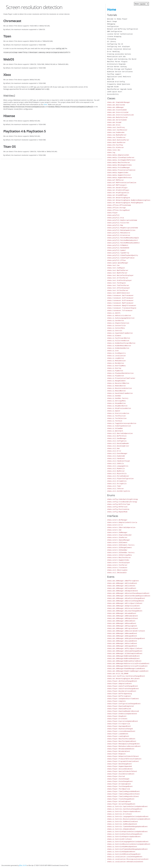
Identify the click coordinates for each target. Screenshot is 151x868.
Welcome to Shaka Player (117, 19)
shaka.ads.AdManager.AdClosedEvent (122, 588)
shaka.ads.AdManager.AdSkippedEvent (122, 636)
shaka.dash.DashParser (116, 142)
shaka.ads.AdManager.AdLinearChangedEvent (125, 611)
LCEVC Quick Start (115, 92)
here (45, 104)
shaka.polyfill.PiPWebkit (118, 245)
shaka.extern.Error (115, 525)
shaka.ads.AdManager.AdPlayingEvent (122, 626)
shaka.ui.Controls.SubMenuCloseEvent (123, 822)
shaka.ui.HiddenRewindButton (119, 346)
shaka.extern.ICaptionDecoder (119, 535)
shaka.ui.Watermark (115, 431)
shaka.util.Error (114, 451)
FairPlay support (114, 74)
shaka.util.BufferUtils (117, 436)
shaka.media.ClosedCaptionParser (121, 158)
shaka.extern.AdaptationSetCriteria (122, 522)
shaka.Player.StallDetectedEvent (121, 774)
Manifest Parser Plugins (117, 62)
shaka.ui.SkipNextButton (117, 406)
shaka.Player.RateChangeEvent (119, 764)
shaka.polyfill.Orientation (119, 235)
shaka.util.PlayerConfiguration (120, 479)
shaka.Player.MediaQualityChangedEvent (123, 744)
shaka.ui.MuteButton (116, 363)
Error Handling (113, 52)
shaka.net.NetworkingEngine (119, 198)
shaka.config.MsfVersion (117, 507)
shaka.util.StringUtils (117, 484)
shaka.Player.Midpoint (116, 754)
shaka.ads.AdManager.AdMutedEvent (121, 621)
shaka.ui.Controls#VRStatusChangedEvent (124, 854)
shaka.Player (112, 213)
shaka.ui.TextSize (115, 421)
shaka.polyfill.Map (115, 225)
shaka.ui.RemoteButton (116, 386)
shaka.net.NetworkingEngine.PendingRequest (125, 203)
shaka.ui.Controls (115, 331)
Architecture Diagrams (116, 64)
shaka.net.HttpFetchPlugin (118, 190)
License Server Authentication (120, 34)
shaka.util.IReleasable (117, 573)
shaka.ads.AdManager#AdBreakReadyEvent (123, 659)
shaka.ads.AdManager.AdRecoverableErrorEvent (126, 631)
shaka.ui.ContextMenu (116, 328)
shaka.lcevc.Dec (114, 150)
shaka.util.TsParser (116, 489)
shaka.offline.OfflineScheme (119, 205)
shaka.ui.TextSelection (117, 418)
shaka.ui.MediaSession (116, 361)
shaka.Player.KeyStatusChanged (120, 729)
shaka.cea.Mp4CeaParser (117, 135)
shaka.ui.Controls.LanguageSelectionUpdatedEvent (128, 817)
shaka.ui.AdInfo (114, 313)
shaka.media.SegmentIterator (119, 175)
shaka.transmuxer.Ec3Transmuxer (120, 300)
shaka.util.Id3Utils (116, 464)
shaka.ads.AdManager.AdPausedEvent (122, 623)
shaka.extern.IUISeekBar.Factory (121, 553)
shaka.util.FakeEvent (116, 459)
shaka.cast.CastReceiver (117, 130)
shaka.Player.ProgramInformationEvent (123, 761)
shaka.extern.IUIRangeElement (119, 548)
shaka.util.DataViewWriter (118, 446)
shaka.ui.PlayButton (116, 376)
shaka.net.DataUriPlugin (117, 188)
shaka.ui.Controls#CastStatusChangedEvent (125, 834)
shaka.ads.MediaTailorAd (117, 117)
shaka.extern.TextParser (117, 565)
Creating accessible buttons (119, 54)
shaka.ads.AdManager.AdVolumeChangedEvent (125, 651)
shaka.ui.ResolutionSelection (119, 388)
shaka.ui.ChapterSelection (118, 323)
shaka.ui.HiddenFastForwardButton (121, 343)
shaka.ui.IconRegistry (116, 353)
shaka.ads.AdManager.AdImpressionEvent (123, 606)
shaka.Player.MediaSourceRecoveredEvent (124, 746)
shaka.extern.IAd (114, 530)
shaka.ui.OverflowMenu (116, 366)
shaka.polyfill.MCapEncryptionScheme (123, 228)
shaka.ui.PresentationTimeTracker (121, 378)
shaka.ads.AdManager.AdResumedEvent (122, 633)
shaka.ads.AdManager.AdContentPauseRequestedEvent (128, 593)
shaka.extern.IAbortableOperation (121, 527)
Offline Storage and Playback (119, 69)
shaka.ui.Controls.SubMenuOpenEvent (122, 824)
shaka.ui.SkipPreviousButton (119, 408)
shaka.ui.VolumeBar (115, 428)
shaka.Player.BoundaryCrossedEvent (122, 691)
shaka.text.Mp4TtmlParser (118, 270)
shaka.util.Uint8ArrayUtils (119, 491)
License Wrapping (114, 37)
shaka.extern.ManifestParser (119, 558)
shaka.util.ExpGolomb (116, 456)
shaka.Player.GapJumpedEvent (119, 726)
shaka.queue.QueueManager (118, 263)
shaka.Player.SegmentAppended (119, 766)
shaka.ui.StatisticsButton (118, 413)
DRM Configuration (115, 32)
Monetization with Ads (116, 57)
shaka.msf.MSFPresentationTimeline (122, 183)
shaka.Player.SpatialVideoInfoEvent (122, 771)
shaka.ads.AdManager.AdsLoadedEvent (122, 641)
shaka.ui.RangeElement (116, 381)
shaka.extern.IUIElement (117, 543)
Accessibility (113, 94)
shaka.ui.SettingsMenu (116, 401)
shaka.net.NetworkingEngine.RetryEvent (123, 679)
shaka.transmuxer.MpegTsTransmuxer (122, 306)
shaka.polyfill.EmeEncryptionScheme (122, 220)
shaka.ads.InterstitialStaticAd (120, 115)
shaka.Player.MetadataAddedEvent (121, 749)
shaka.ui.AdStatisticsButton (119, 316)
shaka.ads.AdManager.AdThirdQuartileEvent (125, 648)
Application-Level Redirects (119, 77)
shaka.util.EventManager (117, 453)
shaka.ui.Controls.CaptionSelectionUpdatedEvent (127, 807)
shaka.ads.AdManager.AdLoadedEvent (122, 613)
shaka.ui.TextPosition (116, 416)
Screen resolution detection (119, 49)
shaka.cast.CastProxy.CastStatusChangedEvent (126, 676)
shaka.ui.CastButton (116, 321)
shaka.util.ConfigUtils (117, 441)
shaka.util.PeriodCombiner (118, 476)
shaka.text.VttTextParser (118, 290)
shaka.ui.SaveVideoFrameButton (120, 393)
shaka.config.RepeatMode (117, 512)
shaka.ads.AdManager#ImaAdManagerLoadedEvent (126, 669)
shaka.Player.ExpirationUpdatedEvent (123, 721)
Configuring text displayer (119, 47)
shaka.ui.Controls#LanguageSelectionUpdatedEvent (128, 842)
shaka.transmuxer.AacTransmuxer (120, 295)
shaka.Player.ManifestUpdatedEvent (122, 741)
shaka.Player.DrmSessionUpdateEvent (122, 714)
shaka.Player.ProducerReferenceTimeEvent (124, 759)
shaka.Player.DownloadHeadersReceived (123, 711)
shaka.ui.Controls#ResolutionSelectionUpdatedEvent (129, 844)
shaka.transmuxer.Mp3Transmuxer (120, 303)
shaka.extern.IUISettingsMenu (119, 555)
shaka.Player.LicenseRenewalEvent (121, 731)
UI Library (112, 42)
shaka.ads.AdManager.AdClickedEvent (122, 583)
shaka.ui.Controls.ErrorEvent (119, 814)
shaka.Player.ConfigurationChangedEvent (124, 704)
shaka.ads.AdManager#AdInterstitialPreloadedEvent (128, 664)
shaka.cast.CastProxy (116, 127)
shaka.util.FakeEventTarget (119, 461)
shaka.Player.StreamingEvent (119, 784)
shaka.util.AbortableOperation (120, 433)
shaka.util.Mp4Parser (116, 471)
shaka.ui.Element (114, 336)
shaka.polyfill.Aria (116, 218)
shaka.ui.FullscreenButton (118, 341)
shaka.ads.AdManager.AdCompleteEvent (123, 591)
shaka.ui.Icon (113, 351)
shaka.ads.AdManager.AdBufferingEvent (123, 581)
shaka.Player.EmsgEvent (117, 716)
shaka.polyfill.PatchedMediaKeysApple (123, 238)
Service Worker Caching (117, 67)
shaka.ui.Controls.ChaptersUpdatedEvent (124, 812)
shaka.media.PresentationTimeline (121, 170)
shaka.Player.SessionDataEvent (120, 769)
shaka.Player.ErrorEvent (117, 719)
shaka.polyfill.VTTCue (116, 260)
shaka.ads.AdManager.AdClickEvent (121, 586)
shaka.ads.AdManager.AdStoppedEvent (122, 646)
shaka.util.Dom (113, 448)
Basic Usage (112, 21)
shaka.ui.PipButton (115, 371)
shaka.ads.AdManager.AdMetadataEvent (123, 616)
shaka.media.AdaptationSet (118, 155)
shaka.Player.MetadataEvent (119, 751)
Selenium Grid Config (116, 82)
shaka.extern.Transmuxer (117, 568)
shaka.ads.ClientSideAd (117, 110)
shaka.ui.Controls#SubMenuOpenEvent (122, 847)
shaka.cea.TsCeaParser (116, 137)
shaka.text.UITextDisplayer (119, 288)
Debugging (111, 24)
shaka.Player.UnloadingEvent (119, 801)
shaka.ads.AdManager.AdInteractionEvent (124, 608)
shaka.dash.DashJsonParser (118, 140)
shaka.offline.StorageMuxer (119, 210)
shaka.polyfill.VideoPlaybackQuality (123, 255)
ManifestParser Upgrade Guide (119, 89)
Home (112, 9)
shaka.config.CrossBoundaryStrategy (122, 502)
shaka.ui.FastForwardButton (119, 338)
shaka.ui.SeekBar (114, 396)
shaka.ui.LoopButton (116, 358)
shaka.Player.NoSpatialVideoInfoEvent (123, 756)
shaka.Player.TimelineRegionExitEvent (123, 796)
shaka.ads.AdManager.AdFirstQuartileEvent (125, 603)
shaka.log (111, 153)
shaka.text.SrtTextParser (118, 278)
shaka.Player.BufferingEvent (119, 696)
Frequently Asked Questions (119, 84)
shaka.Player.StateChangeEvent (120, 781)
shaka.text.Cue (113, 265)
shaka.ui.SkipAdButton (116, 403)
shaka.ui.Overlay (114, 368)
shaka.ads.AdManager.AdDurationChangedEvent (126, 601)
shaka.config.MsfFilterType (119, 504)
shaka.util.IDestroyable (117, 570)
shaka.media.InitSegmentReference (121, 160)
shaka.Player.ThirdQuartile (119, 789)
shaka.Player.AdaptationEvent (119, 684)
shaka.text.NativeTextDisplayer (120, 275)
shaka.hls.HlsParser (116, 148)
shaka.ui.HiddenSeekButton (118, 348)
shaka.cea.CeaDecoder (116, 132)
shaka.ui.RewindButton (116, 391)
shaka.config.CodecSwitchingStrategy (123, 499)
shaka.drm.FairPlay (115, 145)
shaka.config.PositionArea (118, 509)
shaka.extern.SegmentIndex (118, 560)
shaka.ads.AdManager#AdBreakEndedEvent (123, 656)
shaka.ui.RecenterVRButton (118, 383)
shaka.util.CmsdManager (117, 438)
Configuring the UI (115, 44)
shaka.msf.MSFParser (116, 180)
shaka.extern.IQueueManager (119, 540)
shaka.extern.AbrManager (117, 520)
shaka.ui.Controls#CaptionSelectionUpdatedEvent (127, 832)
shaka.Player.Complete (116, 701)
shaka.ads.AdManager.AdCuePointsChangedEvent (126, 598)
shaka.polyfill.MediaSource (119, 233)
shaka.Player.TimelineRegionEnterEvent (123, 794)
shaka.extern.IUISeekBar (117, 550)
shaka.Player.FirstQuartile (119, 724)
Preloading (112, 39)
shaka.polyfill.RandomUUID (118, 248)
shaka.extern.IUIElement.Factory (121, 545)
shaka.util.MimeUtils (116, 469)
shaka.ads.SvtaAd (114, 122)
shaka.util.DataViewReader (118, 443)
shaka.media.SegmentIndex (118, 173)
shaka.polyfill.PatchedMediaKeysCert (123, 240)
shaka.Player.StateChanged (118, 779)
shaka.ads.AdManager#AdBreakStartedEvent (124, 661)
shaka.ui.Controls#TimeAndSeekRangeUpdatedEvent (127, 849)
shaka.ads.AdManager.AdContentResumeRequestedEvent (129, 596)
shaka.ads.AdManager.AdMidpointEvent (123, 618)
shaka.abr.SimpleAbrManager (119, 102)
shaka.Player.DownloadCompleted (120, 706)
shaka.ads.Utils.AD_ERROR (118, 674)
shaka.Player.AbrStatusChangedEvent (122, 681)
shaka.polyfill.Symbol (116, 250)
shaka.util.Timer (114, 486)
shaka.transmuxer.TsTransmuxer (120, 311)
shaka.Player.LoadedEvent (118, 734)
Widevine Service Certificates (120, 72)
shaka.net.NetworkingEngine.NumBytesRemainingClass (129, 200)
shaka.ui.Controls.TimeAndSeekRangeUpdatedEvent (127, 827)
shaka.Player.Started (116, 776)
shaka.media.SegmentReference (119, 178)
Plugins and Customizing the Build (122, 59)
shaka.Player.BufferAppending (119, 694)
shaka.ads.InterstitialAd (118, 112)
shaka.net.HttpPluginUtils (118, 193)
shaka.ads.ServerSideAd (117, 120)
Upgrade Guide (113, 87)
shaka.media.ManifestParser (119, 163)
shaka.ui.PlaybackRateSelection (120, 373)
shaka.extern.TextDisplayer (119, 563)
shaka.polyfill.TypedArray (118, 253)
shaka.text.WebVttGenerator (119, 293)
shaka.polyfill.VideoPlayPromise (121, 258)
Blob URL (111, 79)
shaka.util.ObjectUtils (117, 474)
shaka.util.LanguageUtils (118, 466)
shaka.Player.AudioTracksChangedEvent (123, 689)
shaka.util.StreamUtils (117, 481)
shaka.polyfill (113, 215)
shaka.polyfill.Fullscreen (118, 223)
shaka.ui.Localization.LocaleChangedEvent (125, 857)
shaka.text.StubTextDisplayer (119, 280)
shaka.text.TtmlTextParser (118, 285)
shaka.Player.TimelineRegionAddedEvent (123, 791)
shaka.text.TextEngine (116, 283)
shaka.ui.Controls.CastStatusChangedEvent (125, 809)
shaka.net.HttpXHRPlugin (117, 195)
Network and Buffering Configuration (123, 29)
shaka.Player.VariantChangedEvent (121, 804)
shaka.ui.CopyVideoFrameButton (120, 333)
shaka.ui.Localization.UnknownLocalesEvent (125, 862)
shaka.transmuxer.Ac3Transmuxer (120, 298)
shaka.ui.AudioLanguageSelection (121, 318)
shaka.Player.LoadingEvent (118, 736)
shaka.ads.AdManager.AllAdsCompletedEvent (125, 654)
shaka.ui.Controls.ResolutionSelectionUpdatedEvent (129, 819)
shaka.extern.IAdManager (117, 532)
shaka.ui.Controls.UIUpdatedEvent (121, 829)
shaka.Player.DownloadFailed (119, 709)
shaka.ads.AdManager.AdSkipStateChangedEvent (126, 638)
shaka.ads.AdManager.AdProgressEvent (123, 628)
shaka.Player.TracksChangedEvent (121, 799)
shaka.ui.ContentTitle (116, 326)
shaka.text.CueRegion (116, 268)
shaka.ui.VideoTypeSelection (119, 426)
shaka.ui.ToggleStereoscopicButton (122, 423)
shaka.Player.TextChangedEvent (120, 786)
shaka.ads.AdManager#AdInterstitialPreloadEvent (127, 666)
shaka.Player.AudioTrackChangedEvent (123, 686)
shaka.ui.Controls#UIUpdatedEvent (121, 852)
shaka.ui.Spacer (114, 411)
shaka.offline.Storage (116, 208)
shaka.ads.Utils (114, 125)
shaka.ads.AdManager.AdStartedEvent (122, 643)
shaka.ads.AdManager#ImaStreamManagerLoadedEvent (128, 671)
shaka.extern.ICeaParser (117, 538)
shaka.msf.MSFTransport (117, 185)
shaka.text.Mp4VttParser (117, 273)
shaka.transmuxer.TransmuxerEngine (122, 308)
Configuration (113, 26)
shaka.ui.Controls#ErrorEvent (119, 839)
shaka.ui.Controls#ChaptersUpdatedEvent (124, 837)
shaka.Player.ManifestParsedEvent (121, 739)
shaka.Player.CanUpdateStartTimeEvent (123, 699)
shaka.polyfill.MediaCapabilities (121, 230)
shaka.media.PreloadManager (119, 168)
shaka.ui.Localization (116, 356)
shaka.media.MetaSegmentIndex (119, 165)
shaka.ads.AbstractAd (116, 105)
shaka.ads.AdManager (116, 107)
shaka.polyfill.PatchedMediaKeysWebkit (123, 243)
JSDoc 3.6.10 (23, 865)
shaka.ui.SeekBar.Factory (118, 398)
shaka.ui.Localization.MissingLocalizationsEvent (128, 859)
